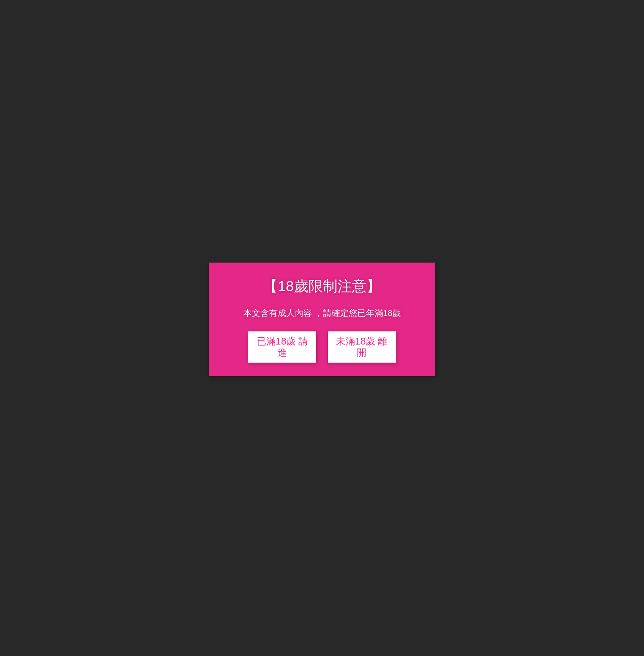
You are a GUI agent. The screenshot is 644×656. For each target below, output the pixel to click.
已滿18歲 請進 (283, 347)
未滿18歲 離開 (362, 347)
